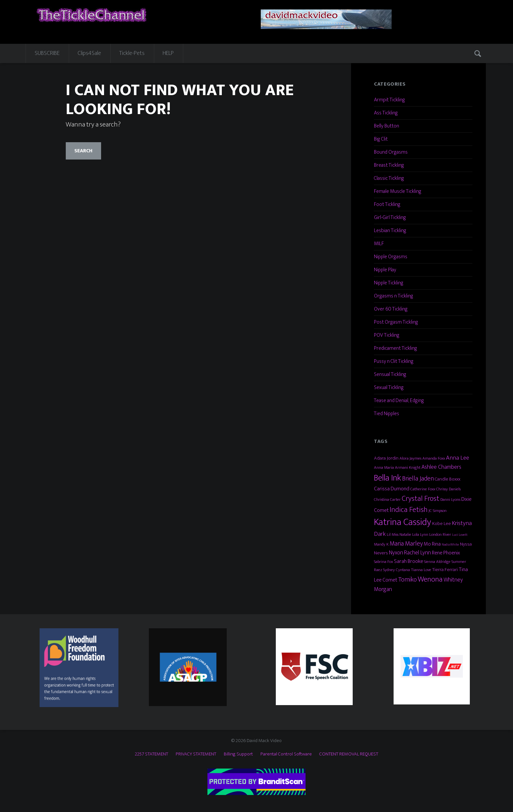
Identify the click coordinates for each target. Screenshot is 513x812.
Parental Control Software (286, 754)
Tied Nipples (387, 414)
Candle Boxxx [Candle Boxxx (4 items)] (448, 479)
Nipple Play (385, 270)
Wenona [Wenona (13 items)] (430, 579)
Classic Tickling (389, 178)
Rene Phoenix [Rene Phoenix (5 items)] (446, 553)
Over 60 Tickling (391, 309)
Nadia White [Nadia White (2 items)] (450, 545)
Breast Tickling (389, 165)
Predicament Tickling (396, 348)
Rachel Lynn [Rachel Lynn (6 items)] (417, 553)
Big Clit (381, 139)
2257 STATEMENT (151, 754)
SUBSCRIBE (47, 53)
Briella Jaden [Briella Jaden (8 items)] (418, 479)
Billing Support (238, 754)
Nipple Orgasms (391, 257)
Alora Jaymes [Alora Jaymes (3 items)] (410, 458)
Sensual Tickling (390, 374)
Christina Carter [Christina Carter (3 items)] (387, 499)
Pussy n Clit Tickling (394, 361)
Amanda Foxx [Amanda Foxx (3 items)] (434, 458)
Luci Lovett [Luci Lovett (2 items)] (460, 535)
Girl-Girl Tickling (390, 218)
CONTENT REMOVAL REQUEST (349, 754)
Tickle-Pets (132, 53)
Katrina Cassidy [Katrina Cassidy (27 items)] (403, 522)
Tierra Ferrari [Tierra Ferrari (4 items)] (445, 570)
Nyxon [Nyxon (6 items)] (396, 553)
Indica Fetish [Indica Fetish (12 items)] (409, 510)
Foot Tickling (387, 204)
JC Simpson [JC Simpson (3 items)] (438, 511)
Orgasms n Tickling (394, 296)
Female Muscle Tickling (398, 191)
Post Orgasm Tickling (396, 322)
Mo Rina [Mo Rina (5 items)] (432, 544)
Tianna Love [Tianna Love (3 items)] (421, 570)
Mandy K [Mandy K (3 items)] (381, 544)
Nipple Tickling (389, 283)
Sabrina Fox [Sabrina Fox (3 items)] (383, 562)
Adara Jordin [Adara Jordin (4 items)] (386, 458)
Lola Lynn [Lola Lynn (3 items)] (420, 534)
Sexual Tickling (389, 388)
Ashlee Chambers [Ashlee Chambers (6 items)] (441, 467)
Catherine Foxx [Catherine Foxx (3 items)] (423, 489)
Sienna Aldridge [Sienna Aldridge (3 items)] (437, 562)
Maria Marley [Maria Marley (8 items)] (406, 544)
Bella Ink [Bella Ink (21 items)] (388, 478)
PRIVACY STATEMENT (196, 754)
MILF (379, 244)
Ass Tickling (386, 113)
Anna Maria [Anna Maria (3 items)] (384, 467)
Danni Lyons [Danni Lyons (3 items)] (450, 499)
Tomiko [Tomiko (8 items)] (407, 580)
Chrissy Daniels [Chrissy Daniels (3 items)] (448, 489)
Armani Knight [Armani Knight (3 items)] (408, 467)
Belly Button (387, 126)
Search (479, 53)
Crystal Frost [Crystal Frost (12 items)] (421, 499)
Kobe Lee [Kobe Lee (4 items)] (442, 524)
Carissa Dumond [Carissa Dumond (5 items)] (392, 489)
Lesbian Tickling (390, 231)
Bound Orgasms (391, 152)
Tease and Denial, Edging (399, 401)
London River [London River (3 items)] (440, 534)
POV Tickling (387, 335)
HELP (168, 53)
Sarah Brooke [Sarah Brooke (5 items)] (408, 561)
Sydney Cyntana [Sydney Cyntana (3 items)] (397, 570)
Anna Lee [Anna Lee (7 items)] (458, 458)
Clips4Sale (89, 53)
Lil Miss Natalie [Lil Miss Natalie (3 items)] (399, 534)
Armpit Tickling (389, 100)
